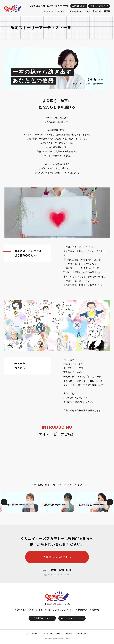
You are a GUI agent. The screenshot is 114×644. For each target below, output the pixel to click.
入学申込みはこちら (79, 6)
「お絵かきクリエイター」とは (60, 610)
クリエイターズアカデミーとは (53, 11)
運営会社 (69, 634)
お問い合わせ (32, 634)
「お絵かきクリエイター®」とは (79, 11)
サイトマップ (82, 634)
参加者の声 (97, 11)
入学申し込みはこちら (57, 557)
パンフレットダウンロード (99, 6)
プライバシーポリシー (50, 634)
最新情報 (107, 11)
